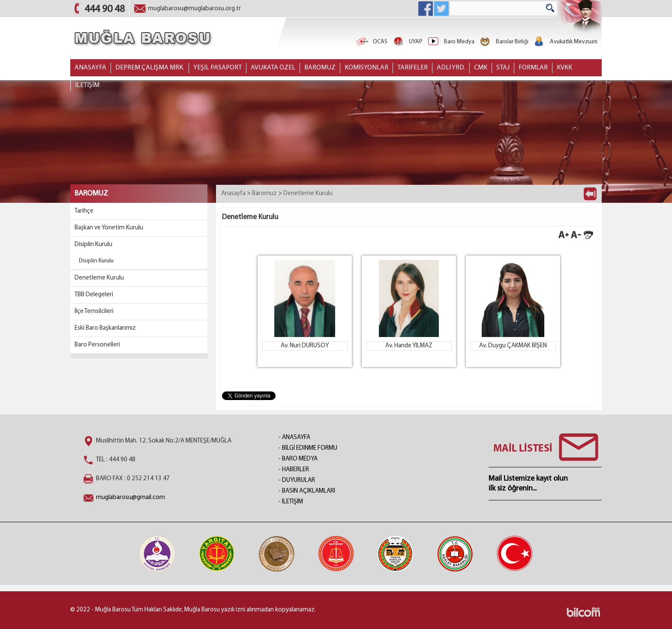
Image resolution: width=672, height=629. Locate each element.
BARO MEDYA (300, 459)
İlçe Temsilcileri (94, 311)
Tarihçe (84, 211)
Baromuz (264, 194)
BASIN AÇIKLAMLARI (309, 491)
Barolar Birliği (504, 42)
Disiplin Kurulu (93, 245)
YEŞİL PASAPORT (217, 68)
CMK (481, 68)
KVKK (564, 68)
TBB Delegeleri (94, 295)
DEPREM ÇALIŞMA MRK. (150, 68)
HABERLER (295, 470)
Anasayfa (233, 194)
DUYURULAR (298, 480)
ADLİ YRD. (451, 68)
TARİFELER (412, 68)
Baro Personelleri (97, 345)
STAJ (503, 68)
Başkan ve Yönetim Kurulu (109, 228)
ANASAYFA (90, 68)
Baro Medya (451, 42)
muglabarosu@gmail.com (130, 498)
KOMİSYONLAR (366, 68)
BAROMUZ (320, 68)
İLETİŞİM (87, 85)
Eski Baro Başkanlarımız (105, 328)
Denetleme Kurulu (99, 278)
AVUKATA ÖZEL (273, 68)
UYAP (407, 42)
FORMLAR (533, 68)
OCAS (372, 42)
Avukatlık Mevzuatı (565, 42)
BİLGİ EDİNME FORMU (310, 448)
